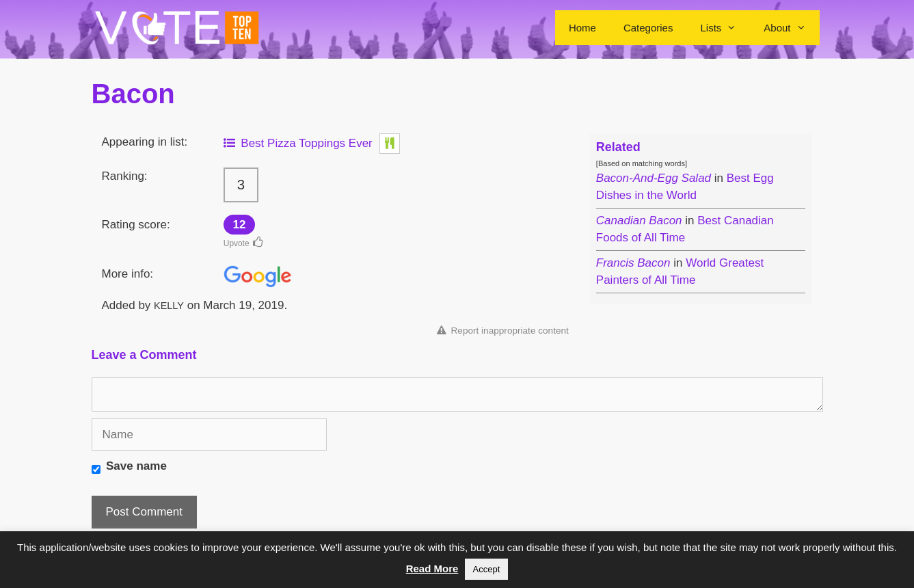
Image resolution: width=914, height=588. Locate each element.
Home (582, 28)
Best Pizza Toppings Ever (298, 143)
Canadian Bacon (639, 220)
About (791, 28)
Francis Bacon (633, 263)
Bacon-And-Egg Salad (654, 178)
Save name (136, 466)
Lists (725, 28)
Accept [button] (487, 569)
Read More (432, 569)
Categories (648, 28)
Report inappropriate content (503, 331)
